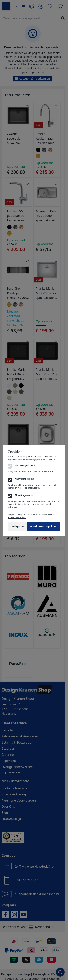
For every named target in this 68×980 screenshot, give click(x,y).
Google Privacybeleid (17, 517)
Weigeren (18, 526)
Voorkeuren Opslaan (43, 526)
